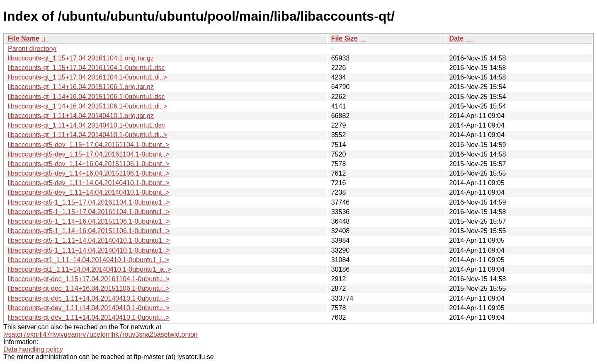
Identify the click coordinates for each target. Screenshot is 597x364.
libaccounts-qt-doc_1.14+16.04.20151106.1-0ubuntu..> (89, 288)
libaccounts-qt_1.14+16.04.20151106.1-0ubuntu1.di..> (87, 106)
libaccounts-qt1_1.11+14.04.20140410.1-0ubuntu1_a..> (90, 269)
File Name (24, 38)
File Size (345, 38)
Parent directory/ (32, 49)
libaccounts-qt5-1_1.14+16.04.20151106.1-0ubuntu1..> (89, 221)
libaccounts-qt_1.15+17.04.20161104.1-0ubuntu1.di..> (87, 77)
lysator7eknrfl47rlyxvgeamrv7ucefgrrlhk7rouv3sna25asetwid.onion (101, 334)
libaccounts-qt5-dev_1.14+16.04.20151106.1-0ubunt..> (89, 164)
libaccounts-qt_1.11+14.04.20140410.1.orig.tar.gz (81, 116)
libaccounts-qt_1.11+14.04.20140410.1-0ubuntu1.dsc (86, 125)
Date (456, 38)
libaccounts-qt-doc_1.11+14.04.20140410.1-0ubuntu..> (89, 298)
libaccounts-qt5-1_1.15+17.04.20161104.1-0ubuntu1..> (89, 202)
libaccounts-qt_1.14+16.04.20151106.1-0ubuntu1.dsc (86, 97)
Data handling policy (33, 349)
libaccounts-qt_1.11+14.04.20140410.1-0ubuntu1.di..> (87, 135)
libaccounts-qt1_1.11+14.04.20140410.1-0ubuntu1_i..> (89, 260)
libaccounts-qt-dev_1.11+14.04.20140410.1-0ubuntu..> (89, 308)
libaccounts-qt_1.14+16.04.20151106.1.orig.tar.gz (81, 87)
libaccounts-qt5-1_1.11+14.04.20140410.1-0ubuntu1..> (89, 240)
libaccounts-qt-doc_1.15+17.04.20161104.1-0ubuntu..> (89, 279)
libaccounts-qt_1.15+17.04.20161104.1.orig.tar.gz (81, 58)
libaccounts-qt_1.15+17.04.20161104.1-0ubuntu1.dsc (86, 68)
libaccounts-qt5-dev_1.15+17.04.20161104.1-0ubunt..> (89, 145)
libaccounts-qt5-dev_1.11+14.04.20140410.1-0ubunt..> (89, 183)
